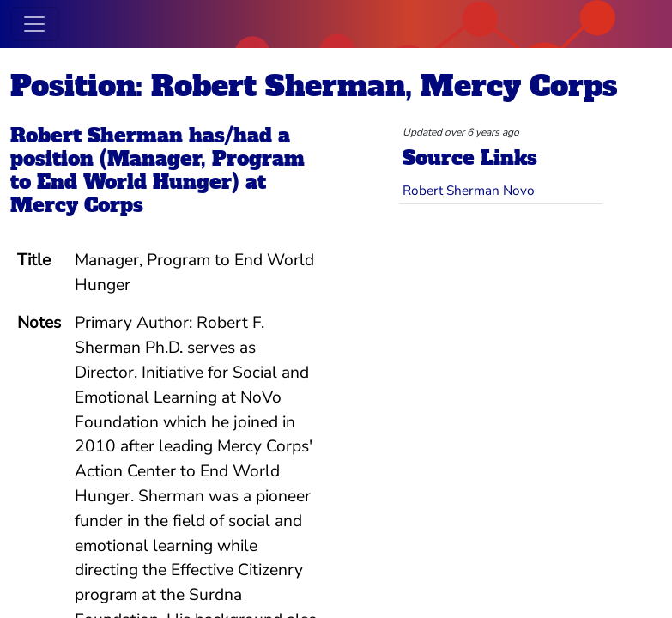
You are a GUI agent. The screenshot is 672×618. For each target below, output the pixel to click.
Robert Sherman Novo (469, 190)
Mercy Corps (77, 205)
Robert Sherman (97, 136)
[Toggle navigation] (34, 24)
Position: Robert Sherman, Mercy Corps (314, 86)
